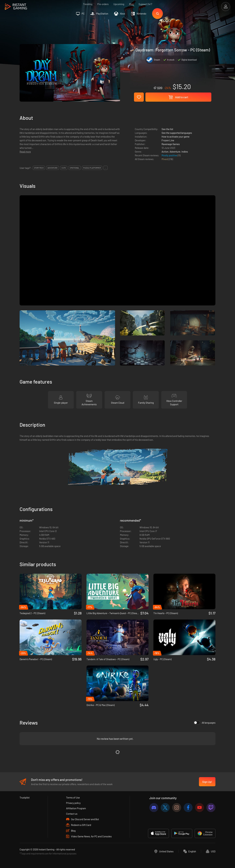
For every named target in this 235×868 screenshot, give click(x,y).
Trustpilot (25, 798)
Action (165, 152)
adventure (53, 168)
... (106, 168)
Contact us (72, 814)
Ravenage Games (171, 144)
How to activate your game (176, 137)
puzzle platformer (92, 168)
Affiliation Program (76, 808)
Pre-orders (103, 4)
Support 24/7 (145, 4)
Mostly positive (170, 155)
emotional (75, 168)
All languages (204, 723)
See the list (167, 129)
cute (64, 168)
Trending (88, 4)
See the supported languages (177, 133)
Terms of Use (73, 798)
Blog (131, 4)
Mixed (165, 159)
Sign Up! (207, 782)
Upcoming (119, 4)
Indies (185, 152)
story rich (39, 168)
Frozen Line (168, 140)
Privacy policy (73, 803)
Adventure (175, 152)
